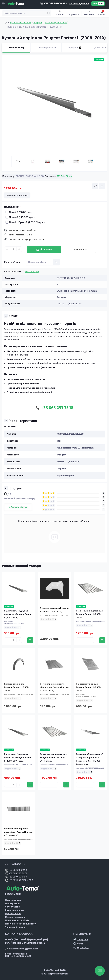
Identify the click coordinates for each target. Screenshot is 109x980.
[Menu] (4, 4)
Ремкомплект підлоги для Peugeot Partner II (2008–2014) (89, 614)
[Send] (56, 262)
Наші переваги (13, 900)
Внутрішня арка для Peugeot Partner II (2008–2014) (17, 687)
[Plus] (19, 249)
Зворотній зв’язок (15, 927)
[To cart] (30, 640)
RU (95, 4)
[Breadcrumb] (6, 23)
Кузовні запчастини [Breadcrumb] (20, 22)
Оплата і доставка (15, 917)
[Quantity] (13, 249)
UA (101, 4)
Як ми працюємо (14, 910)
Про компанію (13, 913)
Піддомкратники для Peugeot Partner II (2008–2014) (89, 687)
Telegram (82, 939)
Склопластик (12, 907)
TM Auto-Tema (64, 176)
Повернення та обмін (17, 920)
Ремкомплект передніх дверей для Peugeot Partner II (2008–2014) (18, 832)
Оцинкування (13, 903)
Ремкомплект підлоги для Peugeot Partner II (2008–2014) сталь (53, 757)
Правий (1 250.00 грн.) (21, 217)
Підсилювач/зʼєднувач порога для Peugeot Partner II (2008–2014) (18, 614)
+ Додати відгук (18, 507)
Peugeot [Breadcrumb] (38, 22)
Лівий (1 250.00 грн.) (20, 212)
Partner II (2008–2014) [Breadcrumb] (57, 22)
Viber (80, 944)
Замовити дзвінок (79, 3)
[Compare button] (102, 186)
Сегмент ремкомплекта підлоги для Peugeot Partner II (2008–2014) (54, 687)
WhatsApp (83, 948)
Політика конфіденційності (21, 924)
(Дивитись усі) (31, 271)
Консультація (80, 249)
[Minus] (7, 249)
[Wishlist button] (95, 186)
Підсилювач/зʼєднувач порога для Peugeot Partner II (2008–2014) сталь (18, 757)
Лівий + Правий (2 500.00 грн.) (26, 222)
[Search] (49, 13)
